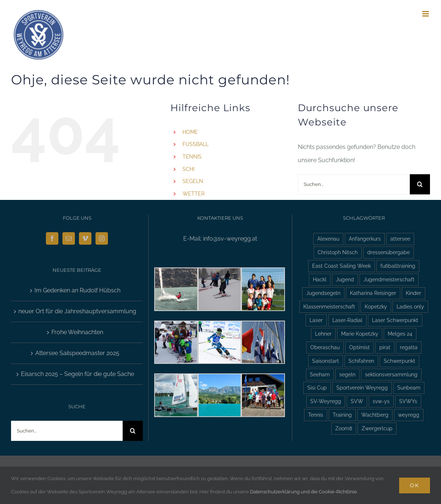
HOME (190, 132)
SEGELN (193, 181)
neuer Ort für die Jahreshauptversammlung (77, 311)
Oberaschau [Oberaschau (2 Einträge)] (325, 347)
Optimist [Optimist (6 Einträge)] (359, 347)
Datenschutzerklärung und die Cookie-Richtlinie (303, 492)
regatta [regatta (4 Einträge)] (409, 347)
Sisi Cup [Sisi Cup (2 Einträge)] (317, 388)
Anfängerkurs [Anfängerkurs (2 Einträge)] (365, 239)
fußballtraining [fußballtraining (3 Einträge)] (398, 266)
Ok (415, 485)
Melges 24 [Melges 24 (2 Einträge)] (400, 334)
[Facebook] (52, 238)
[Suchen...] (354, 184)
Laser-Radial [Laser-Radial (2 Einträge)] (347, 320)
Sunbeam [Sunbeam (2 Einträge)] (409, 388)
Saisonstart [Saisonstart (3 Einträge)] (326, 361)
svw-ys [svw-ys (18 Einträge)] (381, 401)
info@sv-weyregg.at (230, 239)
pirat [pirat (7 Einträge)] (385, 347)
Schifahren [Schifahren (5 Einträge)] (361, 361)
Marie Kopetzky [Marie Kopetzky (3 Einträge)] (360, 334)
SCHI (188, 169)
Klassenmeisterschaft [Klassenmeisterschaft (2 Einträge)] (329, 306)
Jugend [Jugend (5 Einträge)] (345, 279)
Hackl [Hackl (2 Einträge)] (320, 279)
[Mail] (69, 238)
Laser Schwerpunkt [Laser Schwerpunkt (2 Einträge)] (395, 320)
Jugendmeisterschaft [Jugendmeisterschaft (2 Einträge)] (389, 279)
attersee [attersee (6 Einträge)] (400, 239)
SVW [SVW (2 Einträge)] (357, 401)
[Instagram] (102, 238)
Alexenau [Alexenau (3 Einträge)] (328, 239)
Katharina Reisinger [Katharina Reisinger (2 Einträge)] (373, 293)
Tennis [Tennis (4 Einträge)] (316, 415)
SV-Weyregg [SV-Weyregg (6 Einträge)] (326, 401)
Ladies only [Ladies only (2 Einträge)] (410, 306)
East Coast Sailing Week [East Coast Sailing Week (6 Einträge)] (341, 266)
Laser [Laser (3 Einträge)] (316, 320)
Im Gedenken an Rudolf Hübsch (77, 290)
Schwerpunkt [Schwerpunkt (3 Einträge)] (400, 361)
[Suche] (420, 184)
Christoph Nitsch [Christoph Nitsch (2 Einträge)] (338, 252)
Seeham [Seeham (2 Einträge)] (320, 374)
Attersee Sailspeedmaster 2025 (77, 353)
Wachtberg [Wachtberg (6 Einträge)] (375, 415)
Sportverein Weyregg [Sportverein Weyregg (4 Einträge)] (362, 388)
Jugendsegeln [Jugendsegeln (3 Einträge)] (323, 293)
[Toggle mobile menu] (426, 14)
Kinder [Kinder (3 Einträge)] (413, 293)
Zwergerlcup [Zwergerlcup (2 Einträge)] (377, 428)
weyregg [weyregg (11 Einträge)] (409, 415)
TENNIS (192, 157)
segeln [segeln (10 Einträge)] (347, 374)
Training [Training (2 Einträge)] (342, 415)
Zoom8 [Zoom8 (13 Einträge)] (344, 428)
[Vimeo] (85, 238)
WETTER (194, 194)
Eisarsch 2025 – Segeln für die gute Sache (77, 374)
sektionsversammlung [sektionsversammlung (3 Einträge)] (391, 374)
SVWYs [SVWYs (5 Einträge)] (408, 401)
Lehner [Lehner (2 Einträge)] (323, 334)
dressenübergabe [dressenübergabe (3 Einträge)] (388, 252)
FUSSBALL (196, 144)
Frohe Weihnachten (77, 332)
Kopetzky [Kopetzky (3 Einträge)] (376, 306)
